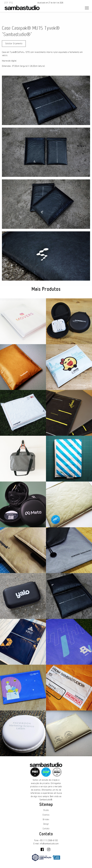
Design (46, 824)
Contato (46, 829)
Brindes (46, 820)
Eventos (46, 815)
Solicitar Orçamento (14, 44)
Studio (46, 810)
